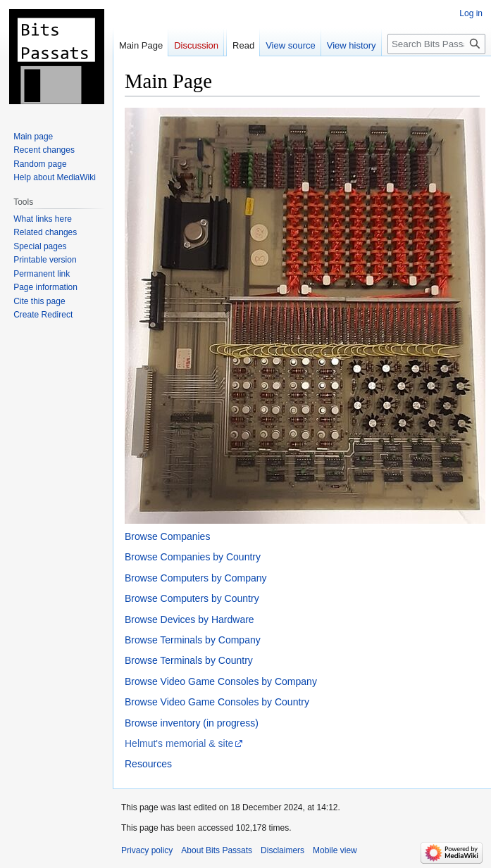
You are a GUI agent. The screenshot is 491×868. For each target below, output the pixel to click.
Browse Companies (167, 536)
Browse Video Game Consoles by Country (217, 702)
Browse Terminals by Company (193, 640)
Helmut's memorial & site (179, 743)
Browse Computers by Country (192, 598)
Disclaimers (282, 850)
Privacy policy (147, 850)
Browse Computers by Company (196, 578)
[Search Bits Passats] (436, 44)
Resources (148, 764)
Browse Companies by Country (193, 557)
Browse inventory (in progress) (192, 723)
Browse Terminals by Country (189, 660)
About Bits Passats (217, 850)
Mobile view (335, 850)
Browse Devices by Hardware (189, 619)
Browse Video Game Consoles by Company (221, 681)
